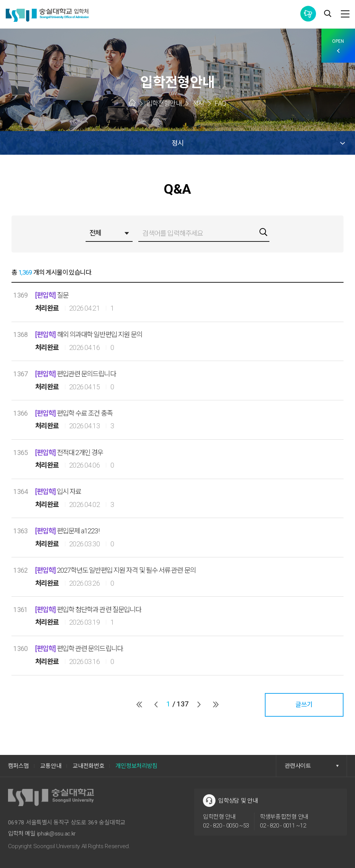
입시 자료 (59, 492)
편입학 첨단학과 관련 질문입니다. (90, 610)
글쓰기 (304, 704)
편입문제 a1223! (68, 531)
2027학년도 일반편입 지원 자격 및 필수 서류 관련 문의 (118, 570)
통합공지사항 (308, 14)
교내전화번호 (88, 766)
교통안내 (51, 766)
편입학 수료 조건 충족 (75, 413)
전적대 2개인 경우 (70, 453)
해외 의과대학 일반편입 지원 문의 (90, 335)
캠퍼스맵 (19, 766)
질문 (52, 295)
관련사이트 (312, 766)
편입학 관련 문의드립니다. (80, 649)
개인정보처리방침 (136, 766)
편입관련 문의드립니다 (76, 374)
